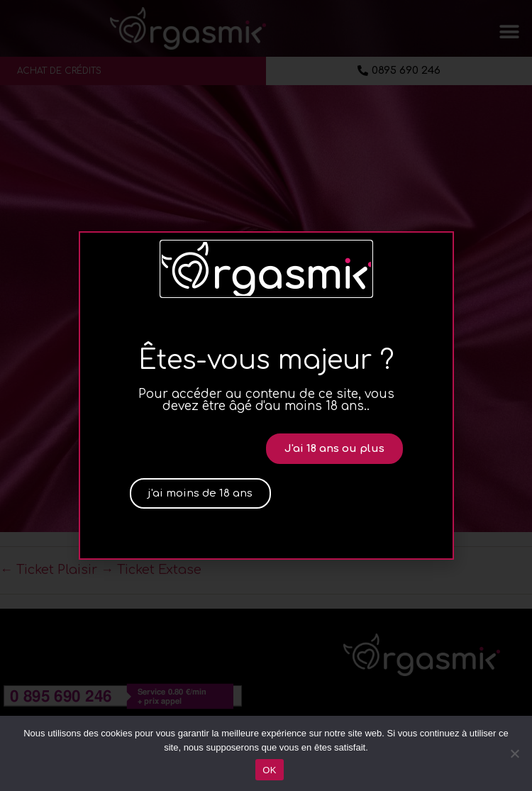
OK (269, 770)
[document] (266, 395)
